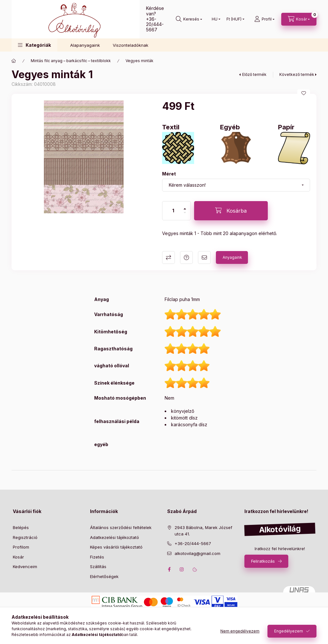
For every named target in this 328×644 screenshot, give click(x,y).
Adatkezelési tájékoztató (115, 537)
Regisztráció (25, 537)
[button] (34, 45)
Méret (169, 174)
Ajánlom (204, 257)
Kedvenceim (25, 567)
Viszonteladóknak (131, 45)
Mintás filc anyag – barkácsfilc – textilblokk (71, 61)
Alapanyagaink (85, 45)
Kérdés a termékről (186, 257)
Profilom (21, 547)
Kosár (18, 557)
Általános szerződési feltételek (121, 527)
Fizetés (97, 557)
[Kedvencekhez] (304, 93)
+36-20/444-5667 (155, 24)
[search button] (189, 19)
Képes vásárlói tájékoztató (116, 547)
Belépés (21, 527)
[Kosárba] (231, 211)
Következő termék (297, 74)
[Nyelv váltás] (215, 19)
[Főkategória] (14, 61)
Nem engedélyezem (240, 631)
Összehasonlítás (168, 257)
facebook (169, 569)
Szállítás (98, 567)
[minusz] (185, 213)
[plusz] (185, 209)
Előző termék (254, 74)
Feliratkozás (263, 561)
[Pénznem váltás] (234, 19)
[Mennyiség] (173, 211)
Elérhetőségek (104, 576)
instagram (182, 569)
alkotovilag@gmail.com (197, 553)
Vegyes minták (139, 61)
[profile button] (264, 19)
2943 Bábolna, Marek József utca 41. (203, 531)
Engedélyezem (289, 631)
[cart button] (299, 19)
